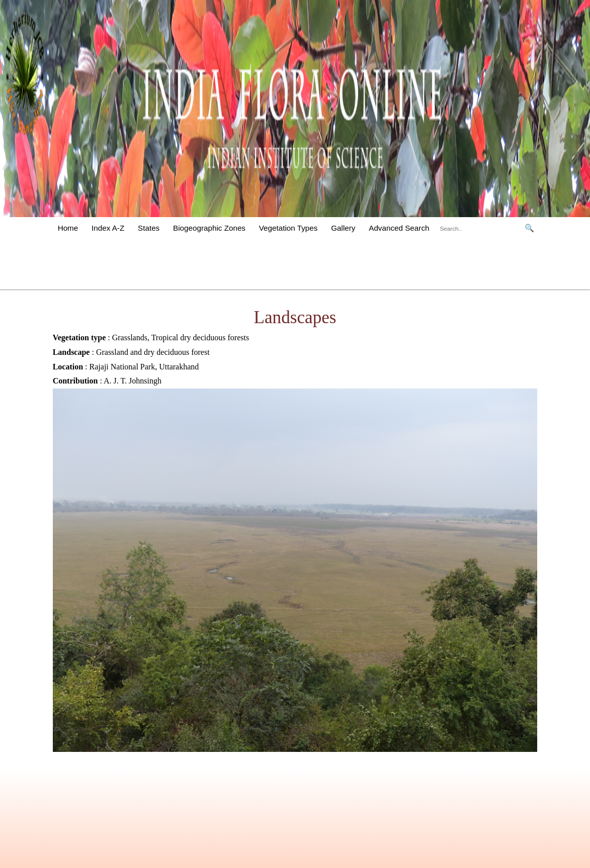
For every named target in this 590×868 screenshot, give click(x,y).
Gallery (343, 228)
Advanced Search (399, 228)
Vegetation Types (288, 228)
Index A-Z (108, 228)
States (149, 228)
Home (68, 228)
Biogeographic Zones (209, 228)
